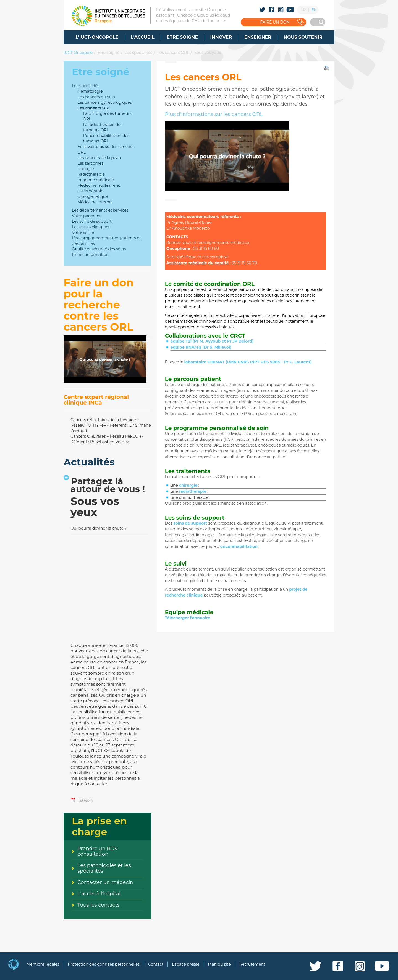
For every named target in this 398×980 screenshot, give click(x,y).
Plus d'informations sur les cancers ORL (214, 114)
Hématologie (90, 91)
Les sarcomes (90, 163)
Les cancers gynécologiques (105, 102)
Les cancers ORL (173, 53)
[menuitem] (97, 37)
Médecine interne (94, 202)
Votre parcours (86, 216)
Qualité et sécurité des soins (99, 249)
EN (314, 10)
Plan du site (219, 964)
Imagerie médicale (96, 180)
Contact (156, 964)
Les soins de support (92, 221)
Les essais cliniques (90, 227)
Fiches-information (90, 255)
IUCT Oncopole (78, 53)
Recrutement (252, 964)
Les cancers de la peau (99, 158)
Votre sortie (83, 232)
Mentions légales (43, 964)
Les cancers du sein (96, 97)
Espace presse (186, 964)
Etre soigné (108, 53)
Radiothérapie (91, 174)
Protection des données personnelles (104, 964)
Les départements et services (100, 210)
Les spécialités (138, 53)
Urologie (86, 169)
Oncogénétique (93, 196)
